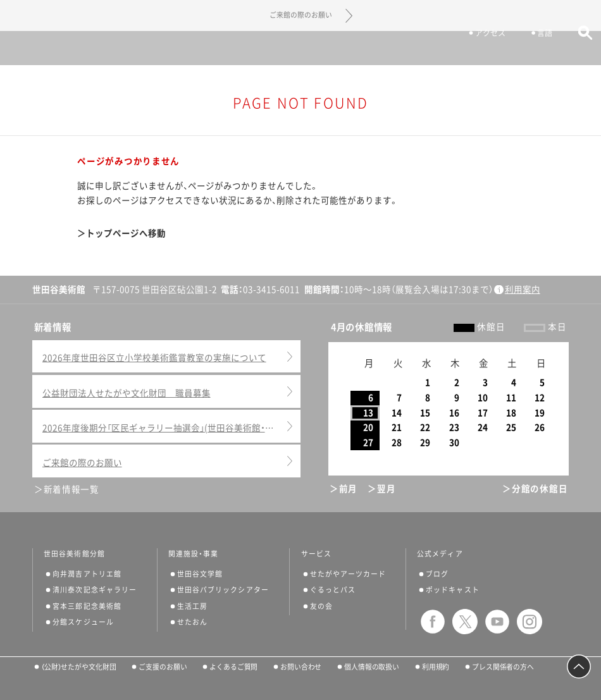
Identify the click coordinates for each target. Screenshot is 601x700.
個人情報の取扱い (372, 667)
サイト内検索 (579, 49)
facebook (433, 622)
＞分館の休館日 (535, 489)
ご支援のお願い (163, 667)
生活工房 (192, 606)
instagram (530, 622)
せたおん (192, 622)
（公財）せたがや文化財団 (79, 667)
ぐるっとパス (333, 590)
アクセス (485, 49)
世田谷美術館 (301, 48)
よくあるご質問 (233, 667)
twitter (465, 622)
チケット (422, 49)
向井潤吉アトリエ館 (87, 574)
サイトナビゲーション (30, 48)
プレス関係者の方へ (503, 667)
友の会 (321, 606)
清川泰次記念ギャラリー (95, 590)
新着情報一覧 (71, 489)
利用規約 (436, 667)
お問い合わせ (301, 667)
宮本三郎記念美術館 (87, 606)
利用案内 (523, 290)
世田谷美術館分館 (74, 554)
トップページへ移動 (126, 233)
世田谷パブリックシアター (223, 590)
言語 (539, 49)
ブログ (437, 574)
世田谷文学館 (200, 574)
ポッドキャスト (453, 590)
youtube (497, 622)
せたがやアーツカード (348, 574)
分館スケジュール (83, 622)
